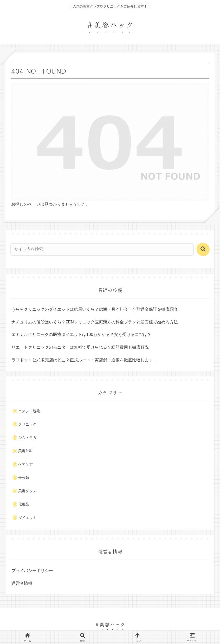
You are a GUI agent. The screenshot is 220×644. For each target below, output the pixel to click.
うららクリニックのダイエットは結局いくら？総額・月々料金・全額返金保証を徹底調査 (95, 309)
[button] (203, 249)
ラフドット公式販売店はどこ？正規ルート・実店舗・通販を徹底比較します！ (84, 360)
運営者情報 (22, 583)
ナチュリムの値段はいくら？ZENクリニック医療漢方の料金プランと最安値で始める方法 (95, 322)
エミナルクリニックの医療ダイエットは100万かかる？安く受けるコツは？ (82, 334)
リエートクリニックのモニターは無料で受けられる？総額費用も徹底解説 (80, 347)
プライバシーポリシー (32, 571)
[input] (102, 249)
